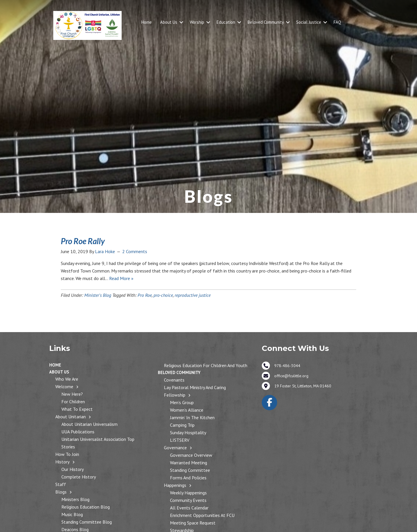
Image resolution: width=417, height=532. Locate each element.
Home (147, 22)
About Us (169, 22)
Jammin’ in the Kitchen (192, 417)
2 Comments (135, 251)
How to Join (67, 454)
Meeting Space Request (193, 523)
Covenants (174, 380)
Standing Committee (190, 470)
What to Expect (77, 409)
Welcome (64, 386)
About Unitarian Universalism (89, 424)
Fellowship (175, 395)
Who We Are (67, 379)
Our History (73, 469)
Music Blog (72, 514)
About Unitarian (71, 417)
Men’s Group (182, 402)
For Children (73, 402)
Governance (175, 448)
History (62, 462)
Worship (197, 22)
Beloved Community (266, 22)
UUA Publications (78, 432)
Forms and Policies (188, 478)
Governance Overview (191, 455)
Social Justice (309, 22)
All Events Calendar (189, 508)
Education (226, 22)
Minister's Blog (98, 295)
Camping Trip (182, 425)
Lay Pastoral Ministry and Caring (195, 387)
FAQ (337, 22)
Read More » (121, 278)
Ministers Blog (75, 499)
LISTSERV (180, 440)
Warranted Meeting (189, 463)
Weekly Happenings (188, 493)
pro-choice (163, 295)
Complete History (79, 477)
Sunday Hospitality (188, 432)
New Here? (72, 394)
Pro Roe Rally (83, 241)
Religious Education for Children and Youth (206, 365)
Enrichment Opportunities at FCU (202, 515)
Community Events (188, 500)
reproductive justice (193, 295)
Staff (61, 484)
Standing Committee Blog (87, 522)
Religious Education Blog (86, 507)
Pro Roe (145, 295)
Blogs (61, 492)
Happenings (175, 485)
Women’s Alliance (187, 410)
